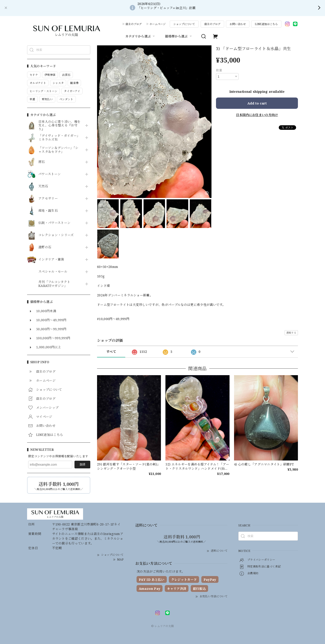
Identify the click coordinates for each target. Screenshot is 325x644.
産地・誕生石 (48, 211)
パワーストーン (50, 174)
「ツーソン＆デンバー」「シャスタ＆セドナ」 (58, 150)
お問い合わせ (238, 24)
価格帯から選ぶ (179, 36)
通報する (291, 333)
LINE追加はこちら (266, 24)
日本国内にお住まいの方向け (257, 115)
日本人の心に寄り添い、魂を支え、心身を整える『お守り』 (59, 126)
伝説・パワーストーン (54, 223)
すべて (111, 352)
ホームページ (158, 24)
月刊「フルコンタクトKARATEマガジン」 (54, 284)
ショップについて (184, 24)
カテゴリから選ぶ (141, 36)
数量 (219, 70)
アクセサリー (48, 199)
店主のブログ (134, 24)
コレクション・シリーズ (56, 235)
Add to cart (257, 103)
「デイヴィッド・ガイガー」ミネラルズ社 (59, 138)
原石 (42, 162)
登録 (82, 464)
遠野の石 (45, 247)
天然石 (43, 186)
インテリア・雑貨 (51, 259)
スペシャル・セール (53, 272)
